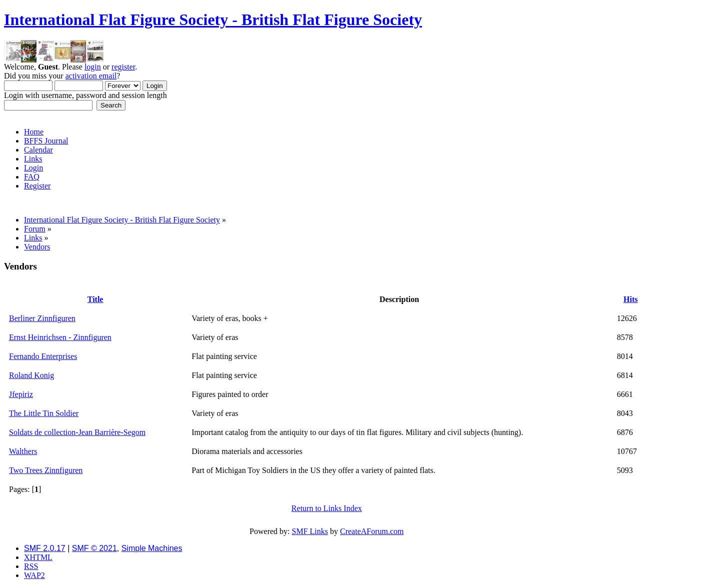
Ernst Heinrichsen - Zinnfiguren (60, 337)
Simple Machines (152, 548)
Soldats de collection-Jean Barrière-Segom (77, 432)
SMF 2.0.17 (45, 548)
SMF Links (310, 531)
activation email (91, 76)
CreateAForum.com (372, 531)
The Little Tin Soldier (44, 413)
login (93, 67)
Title (95, 299)
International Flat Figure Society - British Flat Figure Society (213, 19)
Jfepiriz (21, 394)
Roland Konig (31, 375)
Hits (630, 299)
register (123, 67)
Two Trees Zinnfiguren (46, 470)
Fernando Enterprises (43, 356)
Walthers (23, 451)
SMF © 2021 (94, 548)
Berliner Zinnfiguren (42, 318)
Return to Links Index (327, 508)
